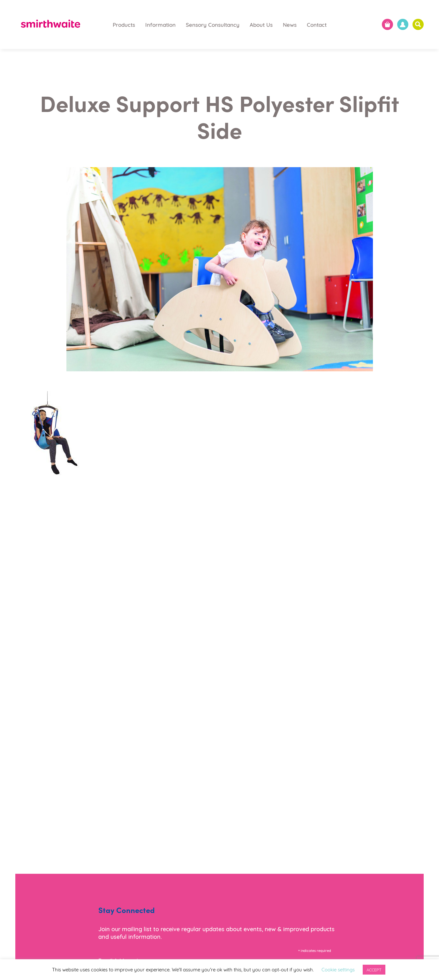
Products (124, 24)
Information (160, 24)
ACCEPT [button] (374, 969)
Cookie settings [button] (338, 969)
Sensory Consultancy (213, 24)
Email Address (118, 960)
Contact (317, 24)
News (290, 24)
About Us (261, 24)
